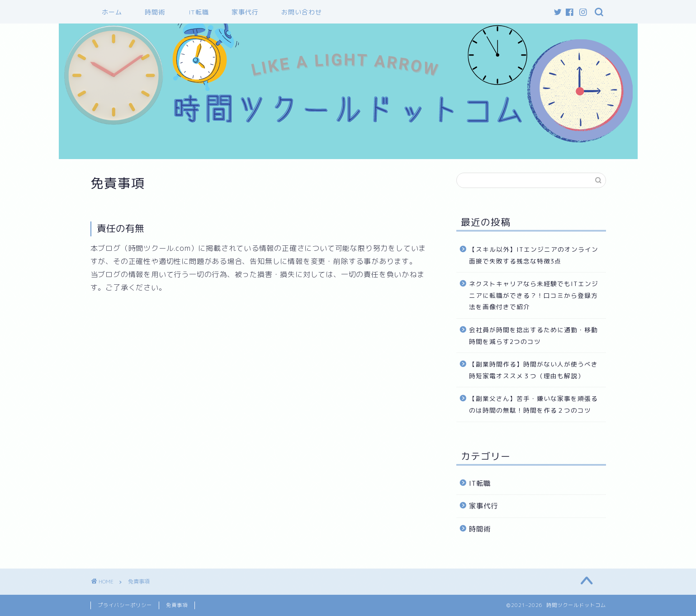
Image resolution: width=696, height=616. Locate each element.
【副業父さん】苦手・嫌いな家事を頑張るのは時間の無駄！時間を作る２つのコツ (533, 404)
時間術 (155, 12)
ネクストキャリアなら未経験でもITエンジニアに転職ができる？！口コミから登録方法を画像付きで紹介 (534, 295)
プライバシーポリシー (125, 605)
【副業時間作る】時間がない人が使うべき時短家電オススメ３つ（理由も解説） (533, 370)
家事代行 (245, 12)
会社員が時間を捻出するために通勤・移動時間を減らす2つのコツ (533, 336)
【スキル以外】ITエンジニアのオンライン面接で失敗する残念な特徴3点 (534, 255)
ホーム (112, 12)
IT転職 (199, 12)
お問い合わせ (302, 12)
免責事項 (177, 605)
